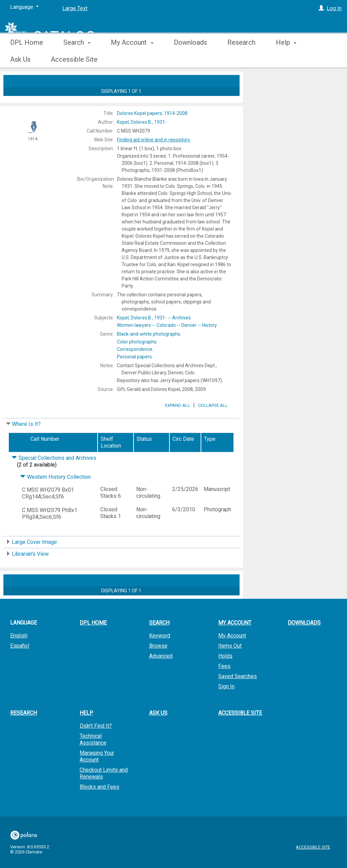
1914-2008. (153, 113)
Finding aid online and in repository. (154, 140)
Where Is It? (26, 443)
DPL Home (27, 59)
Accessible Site (240, 732)
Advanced (161, 675)
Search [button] (77, 59)
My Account (232, 655)
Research (241, 59)
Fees (224, 685)
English (19, 655)
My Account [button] (132, 59)
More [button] (289, 59)
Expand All (178, 424)
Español (20, 665)
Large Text (75, 8)
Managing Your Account (97, 775)
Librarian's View (30, 573)
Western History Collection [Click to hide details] (55, 496)
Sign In (226, 705)
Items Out (230, 665)
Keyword (160, 655)
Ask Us (158, 732)
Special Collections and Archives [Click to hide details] (54, 477)
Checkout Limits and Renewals (104, 792)
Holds (225, 675)
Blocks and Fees (99, 806)
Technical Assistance (93, 758)
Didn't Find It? (96, 745)
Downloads (190, 59)
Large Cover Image (34, 561)
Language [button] (24, 642)
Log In (334, 8)
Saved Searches (238, 695)
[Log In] (321, 8)
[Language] (24, 7)
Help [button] (86, 732)
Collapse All (213, 424)
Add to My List (294, 96)
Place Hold (269, 82)
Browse (158, 665)
